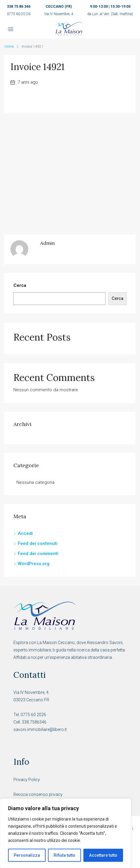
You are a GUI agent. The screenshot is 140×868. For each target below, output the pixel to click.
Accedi (25, 533)
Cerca (20, 285)
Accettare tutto (103, 855)
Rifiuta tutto (64, 855)
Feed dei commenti (38, 554)
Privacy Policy (27, 780)
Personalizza (27, 855)
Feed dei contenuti (38, 543)
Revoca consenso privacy (38, 794)
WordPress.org (34, 564)
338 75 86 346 (19, 7)
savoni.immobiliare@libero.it (40, 729)
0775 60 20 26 (19, 14)
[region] (66, 833)
